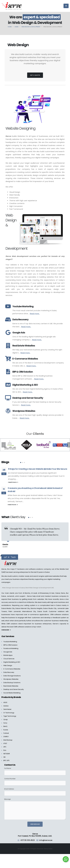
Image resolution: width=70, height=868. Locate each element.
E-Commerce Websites (12, 667)
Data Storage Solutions (12, 674)
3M (5, 755)
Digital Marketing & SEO (12, 660)
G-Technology (9, 711)
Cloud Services (9, 657)
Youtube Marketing (11, 640)
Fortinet (6, 731)
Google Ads (8, 650)
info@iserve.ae (46, 838)
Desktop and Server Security (14, 687)
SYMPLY (6, 735)
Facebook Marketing (11, 647)
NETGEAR (7, 752)
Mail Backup (8, 738)
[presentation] (4, 445)
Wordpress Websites (11, 677)
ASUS (5, 701)
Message (7, 797)
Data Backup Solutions (12, 681)
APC (5, 745)
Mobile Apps (8, 653)
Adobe (6, 704)
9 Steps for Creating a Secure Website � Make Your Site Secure (38, 469)
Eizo (5, 748)
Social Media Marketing (12, 691)
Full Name (8, 766)
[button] (21, 462)
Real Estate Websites (11, 684)
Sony (5, 721)
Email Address (9, 787)
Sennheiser (8, 707)
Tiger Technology (10, 714)
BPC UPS (6, 759)
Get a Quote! (35, 75)
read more (13, 482)
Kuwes (6, 728)
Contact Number (10, 777)
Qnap (6, 718)
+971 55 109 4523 (27, 838)
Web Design (8, 664)
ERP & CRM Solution (11, 643)
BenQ (6, 724)
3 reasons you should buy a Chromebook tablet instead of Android (35, 490)
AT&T (5, 742)
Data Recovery (9, 670)
